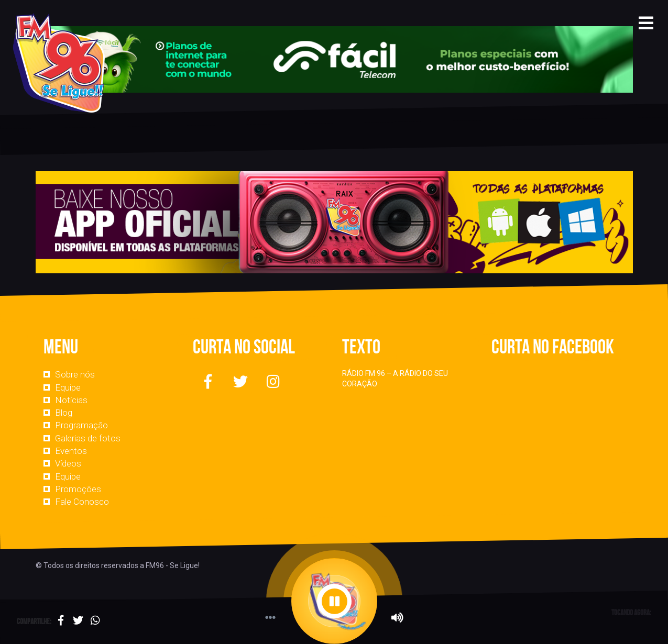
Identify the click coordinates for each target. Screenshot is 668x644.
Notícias (71, 400)
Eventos (71, 451)
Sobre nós (75, 374)
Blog (64, 413)
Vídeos (68, 463)
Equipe (68, 387)
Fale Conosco (82, 502)
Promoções (78, 489)
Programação (81, 425)
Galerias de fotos (88, 438)
